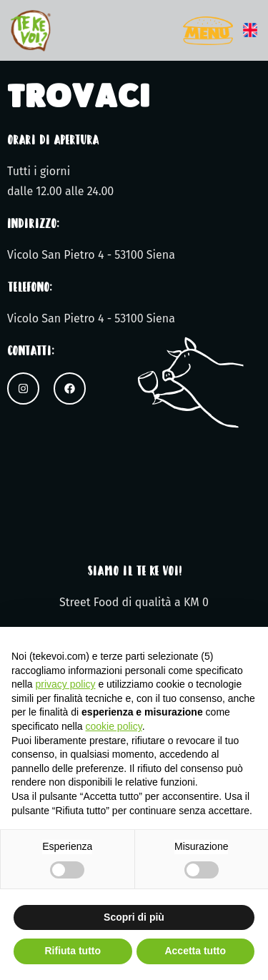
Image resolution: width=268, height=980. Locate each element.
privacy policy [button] (65, 684)
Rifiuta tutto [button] (73, 951)
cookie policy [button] (114, 726)
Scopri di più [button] (134, 917)
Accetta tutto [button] (195, 951)
